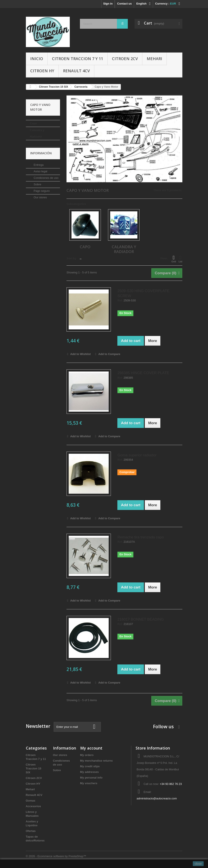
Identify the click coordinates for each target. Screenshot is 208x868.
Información (41, 153)
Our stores (40, 197)
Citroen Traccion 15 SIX (34, 769)
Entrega (38, 165)
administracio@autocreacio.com (157, 798)
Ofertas (31, 831)
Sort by (71, 258)
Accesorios (33, 806)
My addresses (90, 772)
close (198, 864)
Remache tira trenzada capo (141, 537)
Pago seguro (41, 191)
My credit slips (90, 766)
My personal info (91, 778)
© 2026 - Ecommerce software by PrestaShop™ (56, 856)
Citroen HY (42, 71)
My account (91, 748)
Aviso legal (40, 171)
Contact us (124, 4)
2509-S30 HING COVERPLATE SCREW (143, 293)
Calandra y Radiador (37, 133)
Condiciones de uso (46, 178)
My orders (87, 755)
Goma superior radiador (137, 455)
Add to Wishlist (80, 354)
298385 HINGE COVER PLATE (143, 373)
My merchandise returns (97, 761)
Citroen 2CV (125, 59)
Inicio (37, 59)
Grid (174, 259)
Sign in (108, 4)
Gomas (31, 801)
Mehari (154, 59)
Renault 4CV (76, 71)
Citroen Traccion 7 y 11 (77, 59)
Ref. (120, 301)
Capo (34, 123)
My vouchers (89, 783)
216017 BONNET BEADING (141, 619)
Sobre (37, 184)
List (180, 259)
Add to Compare (109, 354)
